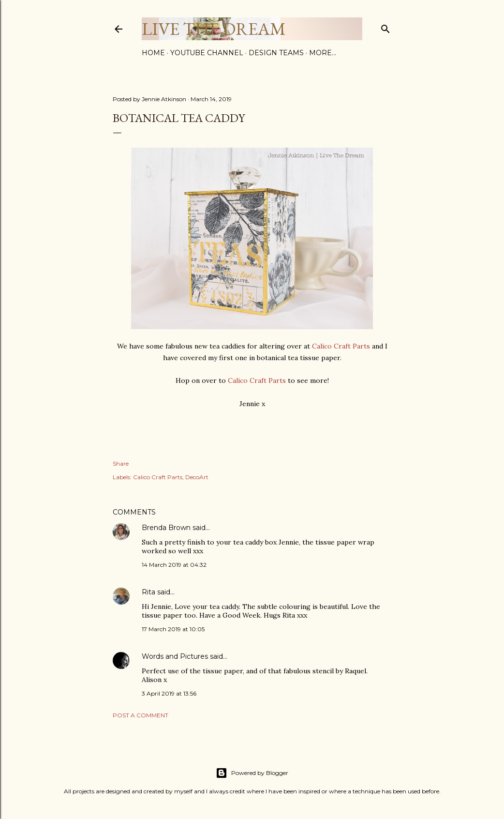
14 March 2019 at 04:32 (174, 565)
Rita (148, 592)
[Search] (385, 27)
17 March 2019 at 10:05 (173, 629)
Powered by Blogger (252, 773)
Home (153, 53)
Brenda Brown (166, 528)
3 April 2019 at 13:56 (169, 693)
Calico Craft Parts (341, 346)
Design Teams (276, 53)
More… (323, 53)
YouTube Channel (207, 53)
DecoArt (197, 477)
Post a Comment (141, 715)
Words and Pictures (175, 656)
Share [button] (121, 463)
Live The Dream (214, 29)
